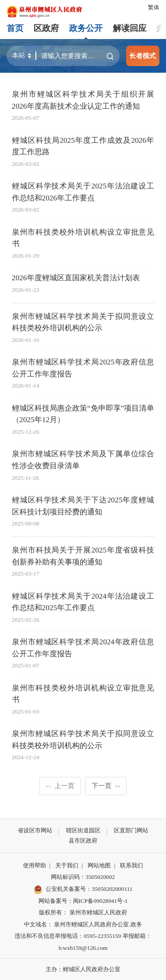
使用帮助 (35, 865)
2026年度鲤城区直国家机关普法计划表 (76, 278)
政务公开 (86, 28)
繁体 (154, 7)
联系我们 (131, 865)
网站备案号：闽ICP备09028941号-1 (83, 901)
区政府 (46, 28)
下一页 (106, 786)
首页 (15, 28)
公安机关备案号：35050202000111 (83, 890)
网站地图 (99, 865)
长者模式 (143, 56)
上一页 (60, 786)
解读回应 (130, 28)
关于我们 (67, 865)
